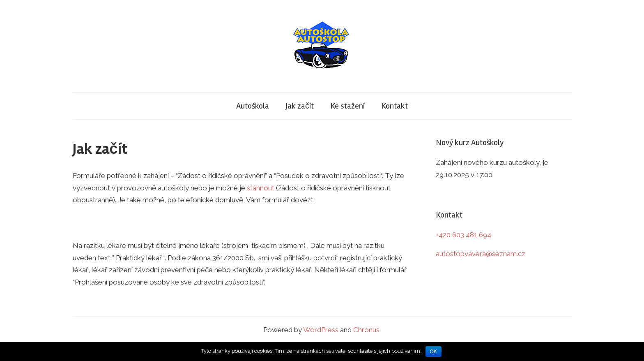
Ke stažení (347, 106)
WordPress (321, 330)
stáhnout (261, 188)
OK (434, 352)
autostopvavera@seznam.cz (481, 254)
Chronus (366, 330)
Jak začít (300, 106)
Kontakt (394, 106)
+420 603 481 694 (463, 235)
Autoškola (253, 106)
